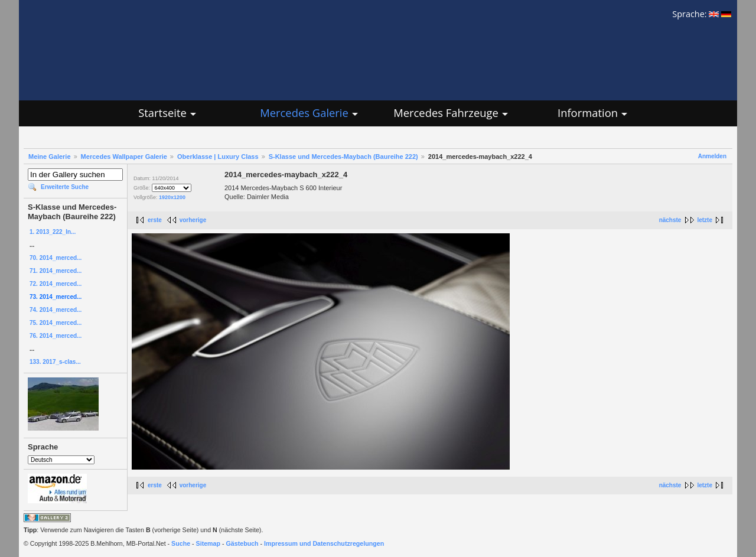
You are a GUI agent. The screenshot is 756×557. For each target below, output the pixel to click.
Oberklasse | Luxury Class (218, 157)
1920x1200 (172, 197)
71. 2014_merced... (56, 271)
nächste (670, 220)
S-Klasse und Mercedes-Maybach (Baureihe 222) (343, 157)
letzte (705, 220)
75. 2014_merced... (56, 323)
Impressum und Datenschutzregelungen (324, 543)
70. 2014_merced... (56, 258)
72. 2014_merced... (56, 284)
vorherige (193, 220)
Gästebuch (242, 543)
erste (155, 220)
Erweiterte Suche (65, 187)
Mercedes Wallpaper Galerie (124, 157)
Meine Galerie (50, 157)
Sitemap (208, 543)
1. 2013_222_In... (53, 232)
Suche (181, 543)
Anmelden (712, 156)
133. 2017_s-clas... (55, 362)
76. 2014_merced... (56, 336)
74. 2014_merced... (56, 310)
